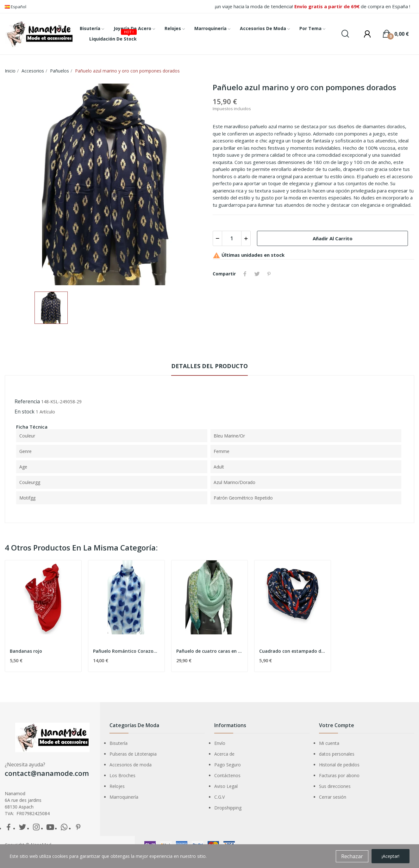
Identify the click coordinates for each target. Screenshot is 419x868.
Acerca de (224, 754)
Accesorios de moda (131, 765)
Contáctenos (227, 775)
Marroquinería (124, 797)
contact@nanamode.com (47, 773)
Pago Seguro (228, 765)
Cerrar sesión (333, 797)
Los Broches (122, 775)
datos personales (337, 754)
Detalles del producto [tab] (209, 366)
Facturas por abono (339, 775)
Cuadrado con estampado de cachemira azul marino (293, 651)
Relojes (117, 786)
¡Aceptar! (391, 856)
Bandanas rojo (26, 651)
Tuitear (257, 274)
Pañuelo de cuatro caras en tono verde (210, 651)
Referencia (27, 401)
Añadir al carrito (333, 238)
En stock (25, 412)
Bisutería (119, 743)
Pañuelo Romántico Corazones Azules (126, 651)
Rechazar (352, 856)
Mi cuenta (329, 743)
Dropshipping (228, 808)
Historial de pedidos (339, 765)
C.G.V (219, 797)
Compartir (245, 274)
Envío (220, 743)
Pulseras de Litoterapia (133, 754)
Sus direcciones (335, 786)
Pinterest (269, 274)
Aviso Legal (226, 786)
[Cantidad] (232, 238)
